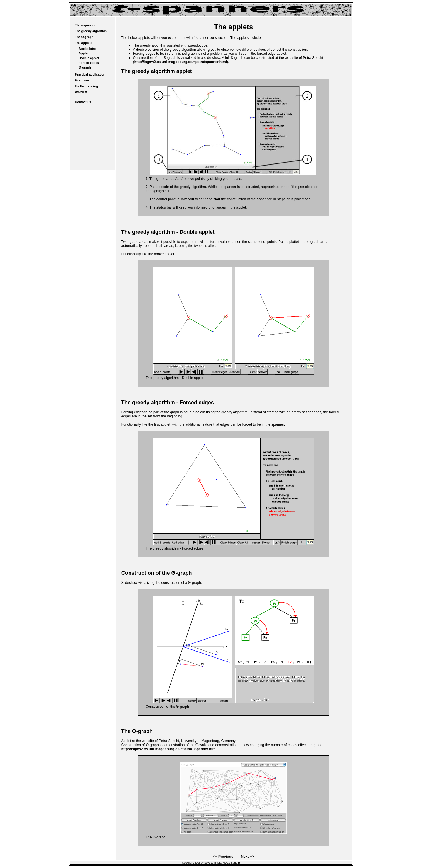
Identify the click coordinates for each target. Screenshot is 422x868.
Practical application (90, 74)
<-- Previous (223, 857)
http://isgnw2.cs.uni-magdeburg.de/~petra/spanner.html (181, 62)
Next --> (247, 857)
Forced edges (89, 63)
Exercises (82, 80)
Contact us (83, 102)
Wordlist (81, 92)
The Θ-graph (84, 37)
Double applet (89, 58)
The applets (84, 43)
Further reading (87, 86)
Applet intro (87, 49)
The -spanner (85, 25)
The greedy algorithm (91, 31)
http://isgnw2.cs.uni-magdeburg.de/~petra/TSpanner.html (169, 749)
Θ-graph (85, 67)
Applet (83, 53)
